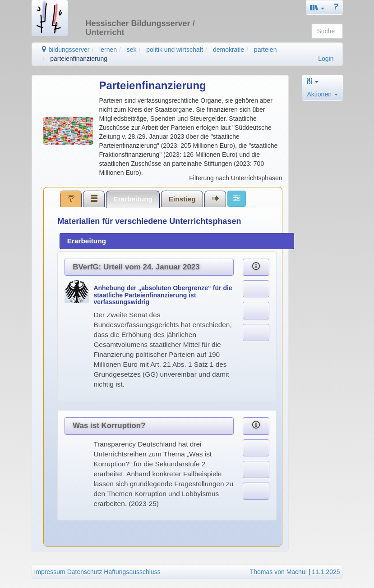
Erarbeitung (133, 199)
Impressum (50, 572)
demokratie (229, 50)
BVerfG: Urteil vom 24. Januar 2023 (136, 267)
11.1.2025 (326, 572)
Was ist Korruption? (109, 426)
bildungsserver (65, 50)
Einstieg (182, 199)
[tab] (71, 199)
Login (326, 59)
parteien (265, 50)
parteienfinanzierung (79, 59)
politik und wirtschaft (175, 50)
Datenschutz (85, 572)
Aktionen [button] (323, 94)
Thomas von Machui (278, 572)
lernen (108, 50)
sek (132, 50)
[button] (317, 7)
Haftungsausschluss (132, 572)
